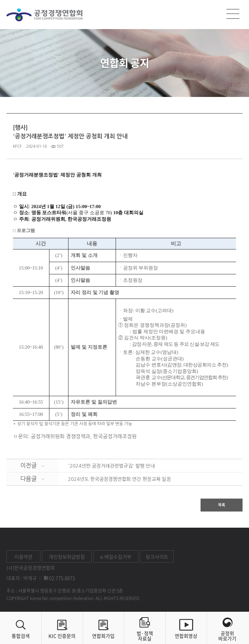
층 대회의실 (131, 213)
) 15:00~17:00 (87, 206)
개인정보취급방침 (67, 557)
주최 (24, 219)
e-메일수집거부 (116, 557)
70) (109, 213)
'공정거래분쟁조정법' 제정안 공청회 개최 (57, 175)
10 (115, 213)
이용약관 (24, 557)
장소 (24, 213)
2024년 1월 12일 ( (50, 206)
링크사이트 (157, 557)
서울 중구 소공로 (87, 213)
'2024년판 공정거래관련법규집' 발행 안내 (111, 466)
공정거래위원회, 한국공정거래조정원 (71, 219)
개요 (21, 194)
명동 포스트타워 (49, 213)
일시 (24, 206)
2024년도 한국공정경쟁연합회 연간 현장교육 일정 (119, 479)
